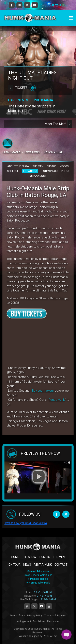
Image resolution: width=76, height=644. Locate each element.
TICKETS (44, 557)
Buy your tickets (43, 391)
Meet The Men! (58, 124)
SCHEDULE (14, 171)
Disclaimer (39, 621)
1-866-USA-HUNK (43, 592)
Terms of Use (17, 616)
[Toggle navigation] (71, 18)
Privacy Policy (35, 616)
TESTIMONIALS (49, 171)
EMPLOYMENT (38, 176)
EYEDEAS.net (50, 636)
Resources (53, 621)
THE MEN (38, 166)
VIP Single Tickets (38, 579)
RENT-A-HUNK (43, 565)
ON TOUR (14, 565)
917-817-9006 (45, 596)
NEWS (27, 565)
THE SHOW (29, 557)
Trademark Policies (55, 616)
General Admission (38, 571)
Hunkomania (11, 152)
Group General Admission (38, 575)
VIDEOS (64, 166)
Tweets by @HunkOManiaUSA (26, 523)
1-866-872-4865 (54, 5)
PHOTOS (52, 166)
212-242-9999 (48, 599)
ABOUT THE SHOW (18, 166)
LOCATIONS (30, 171)
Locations (32, 152)
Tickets (22, 88)
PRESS (65, 171)
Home (15, 557)
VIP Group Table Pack (38, 583)
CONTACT (61, 565)
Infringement (24, 621)
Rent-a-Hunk (57, 400)
